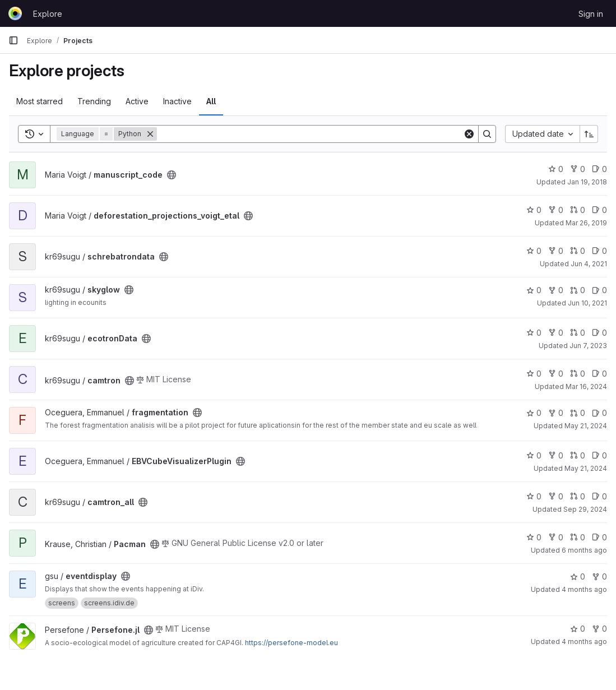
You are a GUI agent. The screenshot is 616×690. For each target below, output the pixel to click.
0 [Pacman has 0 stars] (534, 537)
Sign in (591, 14)
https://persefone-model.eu (291, 643)
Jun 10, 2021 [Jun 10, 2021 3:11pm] (587, 303)
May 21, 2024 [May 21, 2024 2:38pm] (586, 426)
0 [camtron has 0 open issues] (599, 374)
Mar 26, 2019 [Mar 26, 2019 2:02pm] (586, 223)
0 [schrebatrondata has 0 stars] (534, 251)
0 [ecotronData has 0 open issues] (599, 333)
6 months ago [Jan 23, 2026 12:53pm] (584, 550)
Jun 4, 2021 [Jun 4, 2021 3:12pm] (589, 264)
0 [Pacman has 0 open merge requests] (578, 537)
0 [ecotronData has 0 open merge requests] (578, 333)
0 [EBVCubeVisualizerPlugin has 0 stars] (534, 455)
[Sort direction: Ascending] (589, 134)
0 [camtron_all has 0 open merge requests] (578, 496)
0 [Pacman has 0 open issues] (599, 537)
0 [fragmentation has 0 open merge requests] (578, 413)
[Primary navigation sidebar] (13, 40)
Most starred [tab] (40, 101)
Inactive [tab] (177, 101)
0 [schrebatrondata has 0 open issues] (599, 251)
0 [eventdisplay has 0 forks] (599, 576)
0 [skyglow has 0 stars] (534, 290)
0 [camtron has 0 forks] (556, 374)
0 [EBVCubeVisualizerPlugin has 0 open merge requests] (578, 455)
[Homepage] (15, 13)
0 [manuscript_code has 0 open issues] (599, 169)
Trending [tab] (94, 101)
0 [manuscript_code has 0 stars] (556, 169)
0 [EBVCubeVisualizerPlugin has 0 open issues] (599, 455)
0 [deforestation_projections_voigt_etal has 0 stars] (534, 210)
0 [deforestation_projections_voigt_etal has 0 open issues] (599, 210)
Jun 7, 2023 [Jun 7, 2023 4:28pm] (588, 346)
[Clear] (469, 134)
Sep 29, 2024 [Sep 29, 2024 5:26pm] (585, 509)
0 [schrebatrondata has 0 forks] (556, 251)
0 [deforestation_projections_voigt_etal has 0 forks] (556, 210)
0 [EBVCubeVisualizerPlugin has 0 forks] (556, 455)
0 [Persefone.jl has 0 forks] (599, 629)
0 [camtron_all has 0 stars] (534, 496)
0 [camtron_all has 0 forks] (556, 496)
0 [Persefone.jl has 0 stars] (578, 629)
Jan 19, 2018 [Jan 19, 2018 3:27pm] (587, 182)
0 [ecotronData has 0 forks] (556, 333)
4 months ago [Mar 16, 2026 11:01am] (584, 642)
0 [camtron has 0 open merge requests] (578, 374)
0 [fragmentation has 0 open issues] (599, 413)
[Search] (310, 134)
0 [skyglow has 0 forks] (556, 290)
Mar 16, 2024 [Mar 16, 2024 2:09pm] (586, 386)
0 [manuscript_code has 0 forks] (578, 169)
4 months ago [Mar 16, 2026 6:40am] (584, 589)
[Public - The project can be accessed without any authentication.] (172, 175)
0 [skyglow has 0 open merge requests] (578, 290)
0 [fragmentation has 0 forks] (556, 413)
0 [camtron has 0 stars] (534, 374)
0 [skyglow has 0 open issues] (599, 290)
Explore (48, 14)
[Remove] (150, 134)
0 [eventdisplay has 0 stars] (578, 576)
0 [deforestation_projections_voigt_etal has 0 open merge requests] (578, 210)
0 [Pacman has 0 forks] (556, 537)
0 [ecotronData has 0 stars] (534, 333)
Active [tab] (137, 101)
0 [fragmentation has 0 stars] (534, 413)
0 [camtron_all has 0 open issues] (599, 496)
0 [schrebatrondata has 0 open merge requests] (578, 251)
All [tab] (211, 101)
